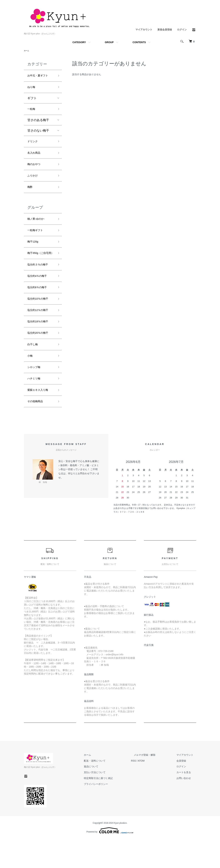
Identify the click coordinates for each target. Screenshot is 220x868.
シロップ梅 (35, 393)
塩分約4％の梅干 (39, 294)
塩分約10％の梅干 (40, 319)
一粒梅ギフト (37, 240)
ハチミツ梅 (35, 405)
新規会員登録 (165, 29)
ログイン (182, 29)
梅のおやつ (35, 170)
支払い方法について (108, 802)
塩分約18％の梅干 (40, 344)
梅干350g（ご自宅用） (40, 267)
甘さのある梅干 (38, 123)
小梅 (30, 381)
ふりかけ (34, 182)
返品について (105, 796)
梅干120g (34, 252)
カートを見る (186, 802)
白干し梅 (34, 368)
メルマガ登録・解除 (153, 784)
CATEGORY (79, 42)
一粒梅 (32, 112)
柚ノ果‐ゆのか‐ (38, 227)
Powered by (110, 860)
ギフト (32, 100)
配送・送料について (108, 790)
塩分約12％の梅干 (40, 331)
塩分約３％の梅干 (40, 282)
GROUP (109, 42)
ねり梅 (32, 89)
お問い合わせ (186, 807)
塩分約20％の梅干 (40, 356)
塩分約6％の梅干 (39, 307)
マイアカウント (144, 29)
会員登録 (184, 790)
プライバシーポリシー (110, 813)
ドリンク (34, 145)
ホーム (27, 51)
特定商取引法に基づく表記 (112, 807)
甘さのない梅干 (38, 134)
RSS (145, 790)
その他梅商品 (37, 430)
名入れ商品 (35, 158)
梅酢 (30, 195)
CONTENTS (139, 42)
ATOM (152, 790)
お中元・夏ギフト (40, 77)
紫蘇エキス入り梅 (40, 418)
